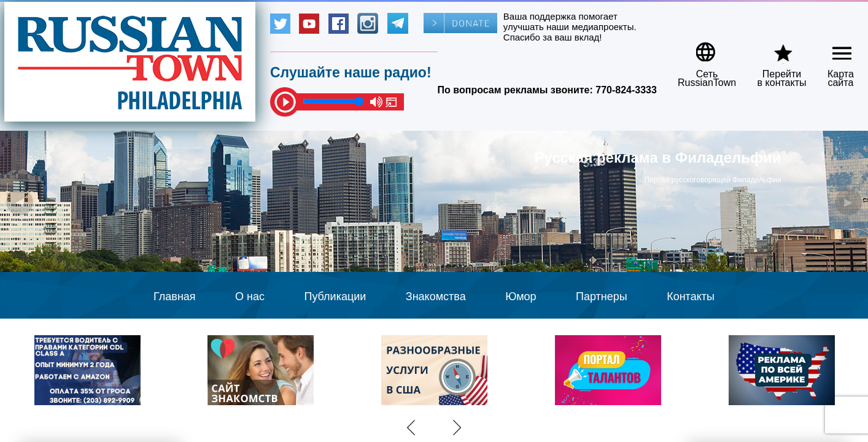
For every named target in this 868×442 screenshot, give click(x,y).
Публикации (335, 297)
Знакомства (436, 297)
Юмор (521, 297)
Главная (175, 297)
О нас (250, 297)
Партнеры (602, 297)
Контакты (691, 297)
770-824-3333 (626, 90)
